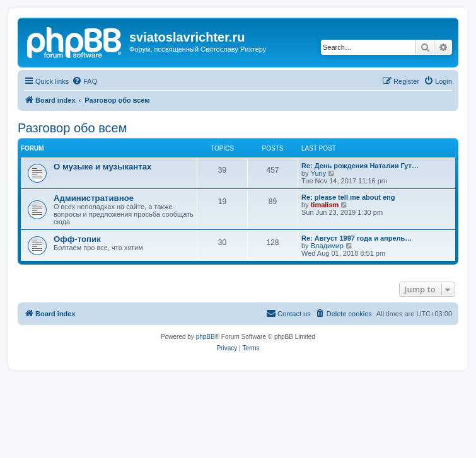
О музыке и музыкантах (102, 167)
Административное (94, 198)
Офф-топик (77, 239)
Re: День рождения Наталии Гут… (360, 166)
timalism (325, 205)
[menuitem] (84, 81)
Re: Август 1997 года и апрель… (357, 238)
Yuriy (318, 173)
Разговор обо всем (72, 128)
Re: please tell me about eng (348, 197)
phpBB (206, 337)
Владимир (327, 246)
